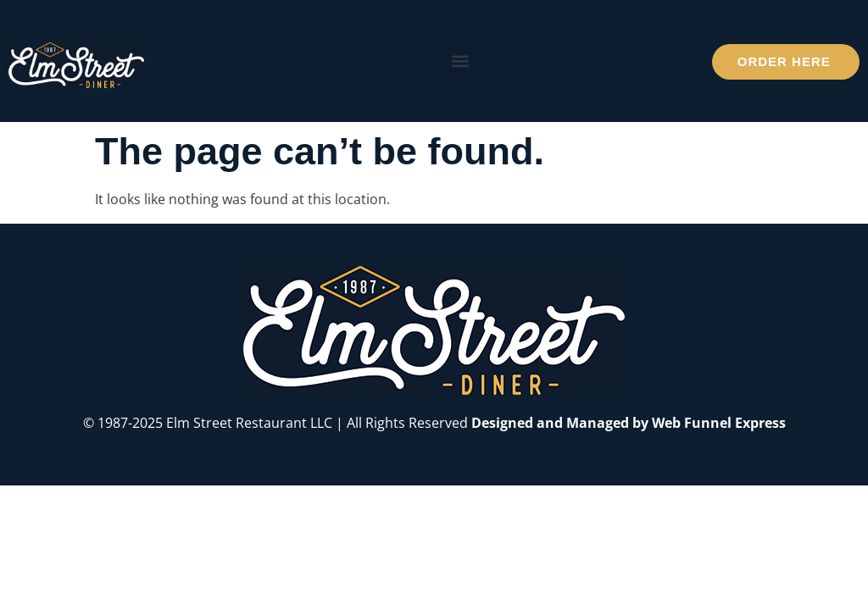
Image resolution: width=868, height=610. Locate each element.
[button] (460, 61)
